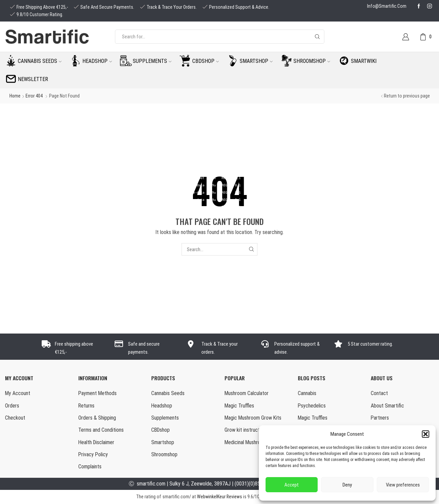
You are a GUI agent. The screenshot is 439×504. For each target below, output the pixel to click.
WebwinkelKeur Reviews (220, 497)
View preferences (403, 485)
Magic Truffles (239, 406)
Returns (87, 406)
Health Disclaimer (96, 442)
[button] (426, 434)
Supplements (152, 61)
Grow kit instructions (246, 430)
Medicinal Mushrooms (247, 442)
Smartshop (256, 61)
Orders (12, 406)
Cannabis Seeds (168, 393)
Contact (379, 393)
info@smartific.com (387, 6)
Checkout (15, 418)
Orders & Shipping (97, 418)
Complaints (90, 467)
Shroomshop (312, 61)
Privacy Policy (93, 455)
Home (15, 96)
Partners (380, 418)
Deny (347, 485)
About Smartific (387, 406)
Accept (292, 485)
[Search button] (317, 37)
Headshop (97, 61)
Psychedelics (312, 406)
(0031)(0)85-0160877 (258, 484)
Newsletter (33, 79)
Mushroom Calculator (247, 393)
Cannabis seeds (40, 61)
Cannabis (307, 393)
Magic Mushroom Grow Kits (253, 418)
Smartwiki (364, 61)
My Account (18, 393)
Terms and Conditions (101, 430)
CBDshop (206, 61)
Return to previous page (407, 96)
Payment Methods (97, 393)
